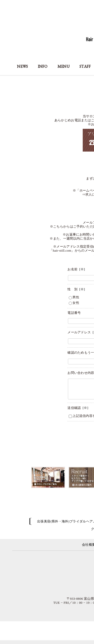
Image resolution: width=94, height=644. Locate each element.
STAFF (85, 66)
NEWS (22, 66)
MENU (64, 66)
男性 (74, 297)
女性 (74, 303)
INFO (43, 66)
